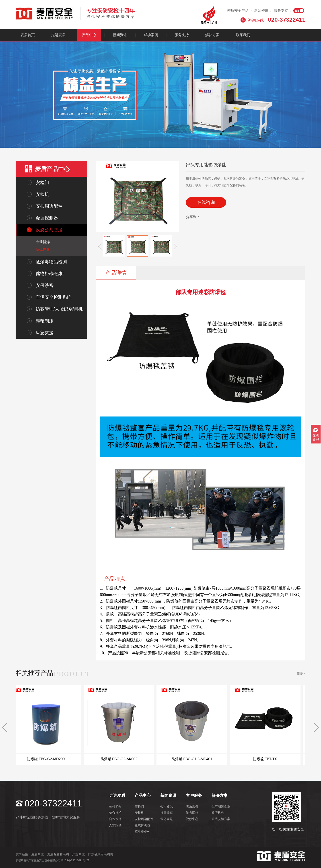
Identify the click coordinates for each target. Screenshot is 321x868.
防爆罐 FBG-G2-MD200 (51, 759)
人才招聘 (115, 825)
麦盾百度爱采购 (58, 854)
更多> (301, 673)
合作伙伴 (115, 819)
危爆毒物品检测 (51, 262)
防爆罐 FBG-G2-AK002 (124, 759)
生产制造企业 (221, 806)
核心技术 (115, 813)
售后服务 (192, 806)
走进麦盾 (58, 35)
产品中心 (89, 35)
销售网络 (192, 813)
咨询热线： (277, 20)
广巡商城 (78, 854)
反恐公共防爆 (49, 230)
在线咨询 (206, 202)
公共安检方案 (221, 819)
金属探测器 (47, 218)
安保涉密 (45, 285)
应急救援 (45, 333)
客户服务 (194, 795)
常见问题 (167, 819)
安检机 (42, 194)
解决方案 (212, 35)
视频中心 (192, 819)
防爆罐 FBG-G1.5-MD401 (197, 759)
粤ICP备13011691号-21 (75, 860)
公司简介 (115, 806)
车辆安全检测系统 (53, 297)
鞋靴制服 (45, 321)
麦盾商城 (37, 854)
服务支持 (281, 11)
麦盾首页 (28, 35)
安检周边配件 (49, 206)
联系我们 (243, 35)
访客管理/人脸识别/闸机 (59, 309)
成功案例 (151, 35)
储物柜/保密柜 (50, 273)
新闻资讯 (261, 11)
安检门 (42, 182)
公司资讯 (167, 806)
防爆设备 (43, 250)
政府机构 (218, 813)
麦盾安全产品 (238, 11)
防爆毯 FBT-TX (270, 759)
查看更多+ (142, 831)
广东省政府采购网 (101, 854)
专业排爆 (43, 242)
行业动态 (167, 813)
